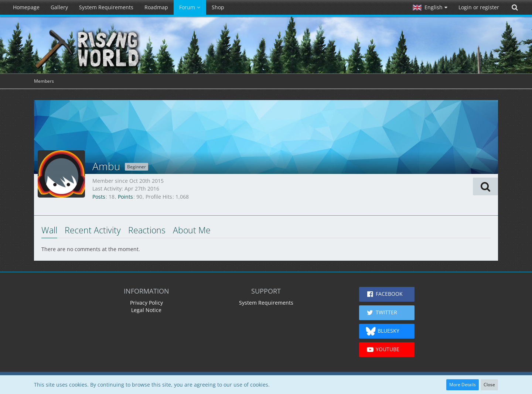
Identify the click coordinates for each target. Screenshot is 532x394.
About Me (192, 230)
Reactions (147, 230)
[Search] (515, 7)
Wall (49, 230)
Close (489, 385)
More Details (463, 385)
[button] (430, 7)
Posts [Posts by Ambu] (99, 197)
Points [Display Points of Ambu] (125, 197)
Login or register (479, 7)
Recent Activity (93, 230)
